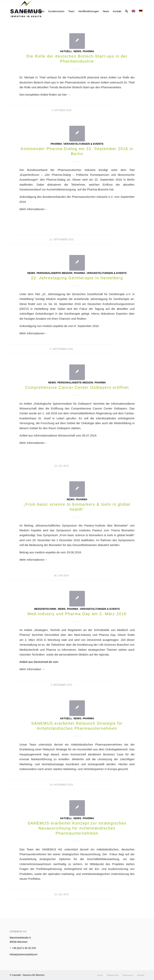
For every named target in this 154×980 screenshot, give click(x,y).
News (77, 51)
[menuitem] (25, 11)
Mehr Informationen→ (33, 443)
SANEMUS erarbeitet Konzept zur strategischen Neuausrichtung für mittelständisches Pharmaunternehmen (77, 828)
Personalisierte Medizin (54, 273)
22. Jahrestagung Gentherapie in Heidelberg (77, 278)
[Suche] (127, 11)
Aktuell (66, 51)
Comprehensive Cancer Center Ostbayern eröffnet (77, 387)
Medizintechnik (45, 609)
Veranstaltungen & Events (83, 144)
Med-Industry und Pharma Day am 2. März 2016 (77, 614)
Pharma (88, 51)
